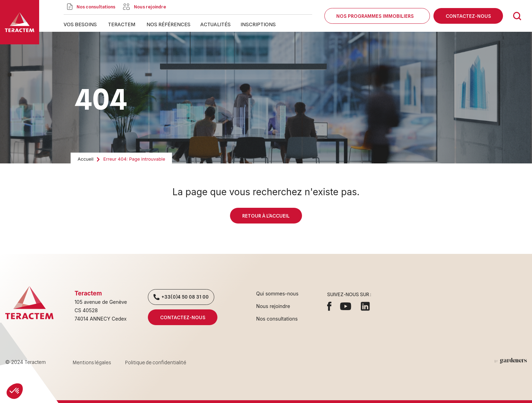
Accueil (85, 159)
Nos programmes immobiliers (377, 16)
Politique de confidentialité (156, 362)
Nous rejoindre (273, 306)
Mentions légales (92, 362)
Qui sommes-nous (277, 294)
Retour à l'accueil (266, 216)
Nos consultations (277, 319)
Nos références (168, 24)
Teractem (122, 24)
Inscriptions (258, 24)
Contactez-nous (468, 16)
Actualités (215, 24)
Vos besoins (80, 24)
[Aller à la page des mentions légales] (511, 361)
